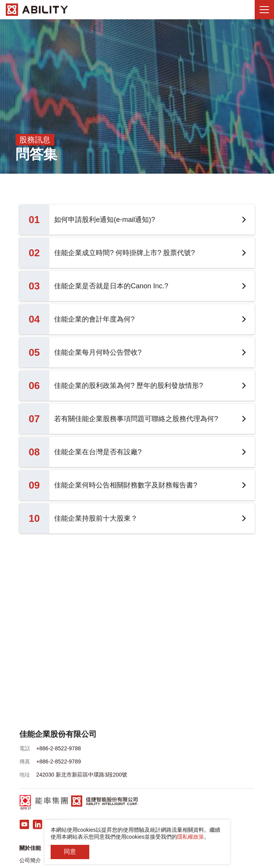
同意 (70, 852)
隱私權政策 (191, 837)
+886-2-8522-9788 (59, 748)
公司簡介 (30, 860)
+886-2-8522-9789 (59, 761)
